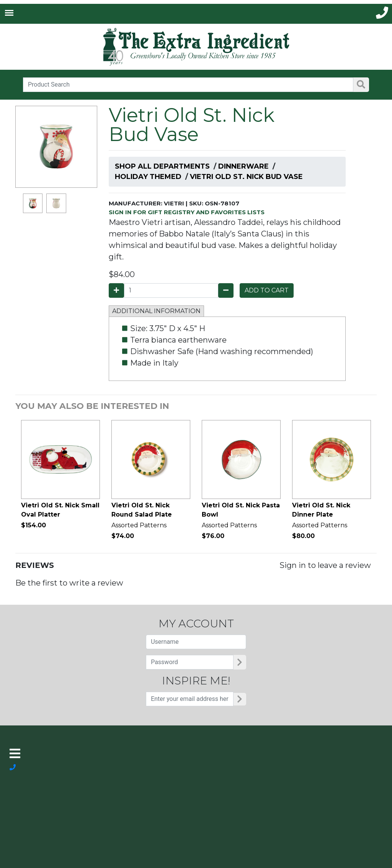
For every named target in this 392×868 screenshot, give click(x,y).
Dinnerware (243, 166)
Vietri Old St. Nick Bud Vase (246, 177)
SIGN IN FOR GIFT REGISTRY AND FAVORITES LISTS (187, 212)
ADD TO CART (267, 290)
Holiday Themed (148, 177)
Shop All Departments (162, 166)
